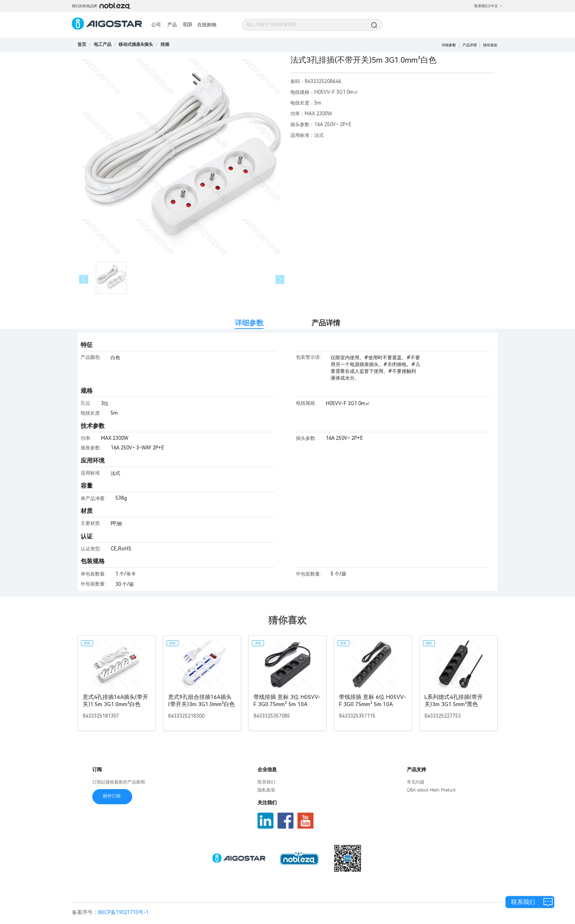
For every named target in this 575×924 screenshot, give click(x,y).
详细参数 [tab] (249, 323)
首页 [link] (82, 45)
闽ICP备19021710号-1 (123, 912)
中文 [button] (497, 6)
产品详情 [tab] (326, 323)
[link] (103, 45)
